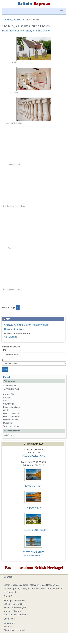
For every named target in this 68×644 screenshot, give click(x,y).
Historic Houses (11, 420)
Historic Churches (11, 417)
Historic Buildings (11, 413)
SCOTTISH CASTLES (33, 552)
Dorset (6, 377)
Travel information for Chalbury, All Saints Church (26, 31)
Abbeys (7, 397)
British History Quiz (13, 604)
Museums (8, 423)
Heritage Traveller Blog (15, 601)
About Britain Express (14, 630)
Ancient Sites (9, 394)
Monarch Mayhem (12, 611)
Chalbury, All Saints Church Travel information (27, 325)
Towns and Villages (12, 426)
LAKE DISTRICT (33, 486)
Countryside (9, 404)
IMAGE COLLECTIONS (33, 456)
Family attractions (11, 407)
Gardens (7, 410)
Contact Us (9, 623)
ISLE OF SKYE (33, 508)
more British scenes (32, 556)
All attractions (9, 386)
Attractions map (12, 389)
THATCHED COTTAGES (33, 530)
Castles (7, 401)
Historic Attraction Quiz (15, 608)
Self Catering (11, 337)
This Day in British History (16, 615)
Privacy (7, 626)
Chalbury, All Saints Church (17, 19)
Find (4, 350)
